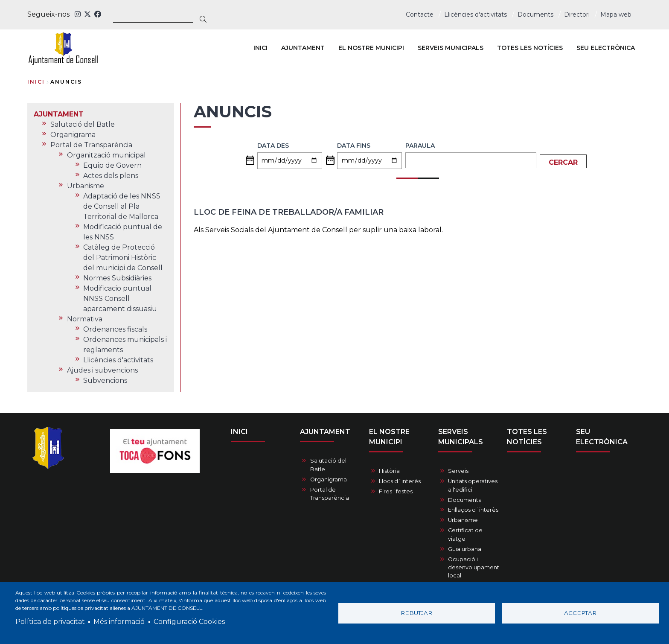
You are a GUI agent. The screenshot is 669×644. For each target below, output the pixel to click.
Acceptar (580, 613)
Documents (535, 15)
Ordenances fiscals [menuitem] (115, 329)
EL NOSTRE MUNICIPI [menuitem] (371, 48)
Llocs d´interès (400, 481)
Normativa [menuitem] (85, 319)
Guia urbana (465, 549)
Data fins (354, 146)
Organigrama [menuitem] (73, 135)
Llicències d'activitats (476, 15)
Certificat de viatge (465, 534)
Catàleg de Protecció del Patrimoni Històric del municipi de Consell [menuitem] (123, 258)
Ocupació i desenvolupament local (474, 567)
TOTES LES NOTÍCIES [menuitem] (530, 48)
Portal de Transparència (330, 494)
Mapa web (616, 15)
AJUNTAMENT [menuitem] (303, 48)
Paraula (420, 146)
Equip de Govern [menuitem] (112, 165)
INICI (239, 432)
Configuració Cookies (189, 622)
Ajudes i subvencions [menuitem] (102, 370)
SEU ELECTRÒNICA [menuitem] (606, 48)
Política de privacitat (50, 622)
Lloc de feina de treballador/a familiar (289, 212)
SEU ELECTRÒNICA (602, 437)
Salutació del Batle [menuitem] (83, 124)
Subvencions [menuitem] (105, 380)
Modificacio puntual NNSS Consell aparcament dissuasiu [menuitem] (120, 299)
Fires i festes (396, 491)
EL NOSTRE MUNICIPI (389, 437)
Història (389, 471)
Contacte (420, 15)
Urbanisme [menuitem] (86, 186)
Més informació (119, 622)
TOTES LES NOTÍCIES (527, 437)
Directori (577, 15)
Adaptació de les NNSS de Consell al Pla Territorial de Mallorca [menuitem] (122, 206)
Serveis (458, 471)
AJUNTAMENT (325, 432)
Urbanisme (463, 520)
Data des (273, 146)
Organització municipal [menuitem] (106, 155)
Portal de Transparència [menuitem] (91, 145)
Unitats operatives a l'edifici (473, 485)
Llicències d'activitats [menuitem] (118, 360)
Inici (36, 82)
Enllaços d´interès (473, 510)
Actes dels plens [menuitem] (111, 176)
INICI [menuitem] (260, 48)
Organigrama (329, 479)
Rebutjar (416, 613)
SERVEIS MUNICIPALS (461, 437)
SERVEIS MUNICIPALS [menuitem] (451, 48)
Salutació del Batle (328, 465)
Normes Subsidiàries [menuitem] (117, 278)
